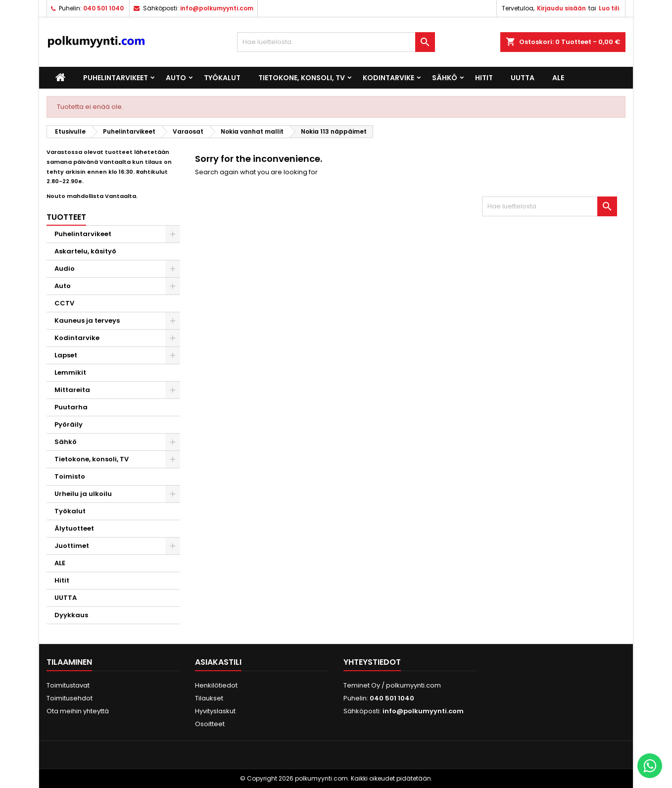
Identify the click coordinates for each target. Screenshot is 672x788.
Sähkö (445, 78)
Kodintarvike (388, 78)
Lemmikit (70, 372)
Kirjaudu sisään (561, 8)
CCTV (64, 303)
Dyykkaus (71, 615)
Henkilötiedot (216, 685)
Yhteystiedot (372, 662)
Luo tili (609, 8)
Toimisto (70, 476)
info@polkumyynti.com (217, 8)
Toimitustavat (68, 685)
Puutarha (71, 407)
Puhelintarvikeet (116, 78)
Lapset (66, 355)
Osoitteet (210, 724)
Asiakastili (218, 662)
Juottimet (72, 546)
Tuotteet (66, 217)
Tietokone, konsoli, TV (302, 78)
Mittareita (72, 390)
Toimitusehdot (70, 698)
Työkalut (222, 78)
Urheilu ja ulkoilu (83, 494)
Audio (65, 269)
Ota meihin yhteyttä (78, 711)
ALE (558, 78)
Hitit (484, 78)
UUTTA (523, 78)
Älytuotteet (74, 528)
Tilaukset (209, 698)
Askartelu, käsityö (85, 251)
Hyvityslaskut (215, 711)
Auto (176, 78)
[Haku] (336, 42)
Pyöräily (69, 424)
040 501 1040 (103, 8)
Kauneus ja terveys (87, 320)
